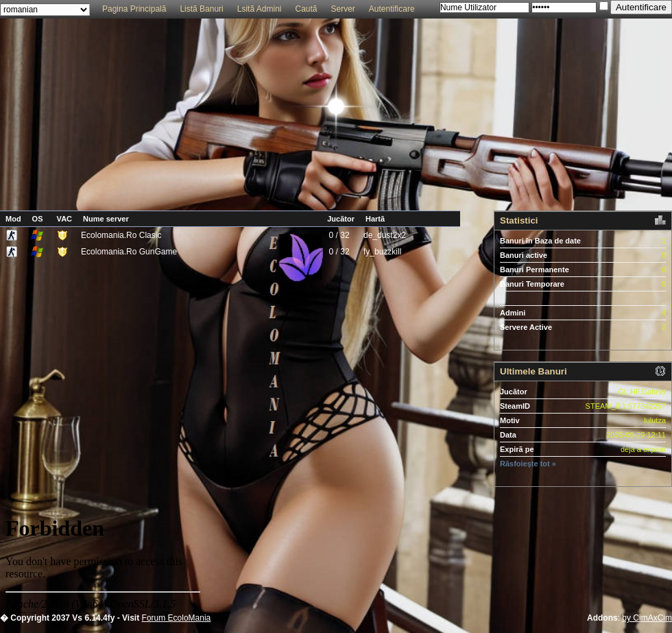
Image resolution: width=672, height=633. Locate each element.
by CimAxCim (647, 618)
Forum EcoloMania (177, 618)
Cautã (306, 9)
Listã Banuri (201, 9)
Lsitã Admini (260, 9)
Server (343, 9)
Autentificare (392, 9)
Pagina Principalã (134, 9)
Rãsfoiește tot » (528, 464)
